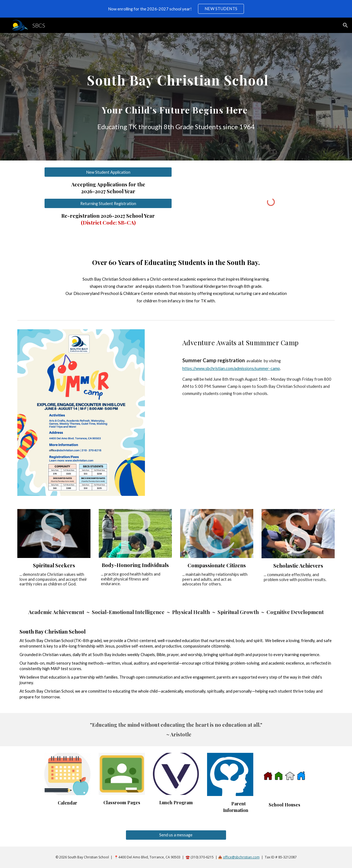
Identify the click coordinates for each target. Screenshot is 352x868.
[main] (176, 97)
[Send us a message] (176, 835)
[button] (345, 25)
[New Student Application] (108, 172)
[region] (176, 9)
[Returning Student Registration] (108, 203)
